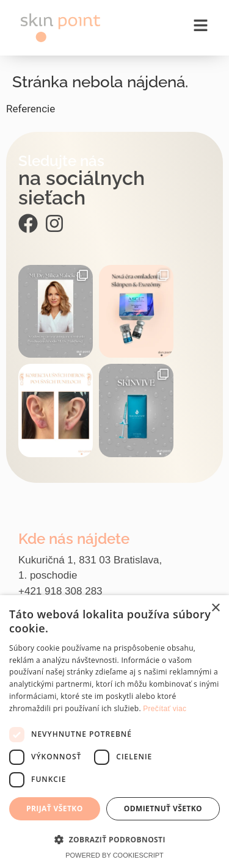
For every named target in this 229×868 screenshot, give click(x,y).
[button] (114, 839)
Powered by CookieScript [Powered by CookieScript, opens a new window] (114, 855)
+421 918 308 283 (60, 591)
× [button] (215, 608)
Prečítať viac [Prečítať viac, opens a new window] (165, 709)
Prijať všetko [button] (55, 808)
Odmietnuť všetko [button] (163, 808)
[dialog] (114, 732)
